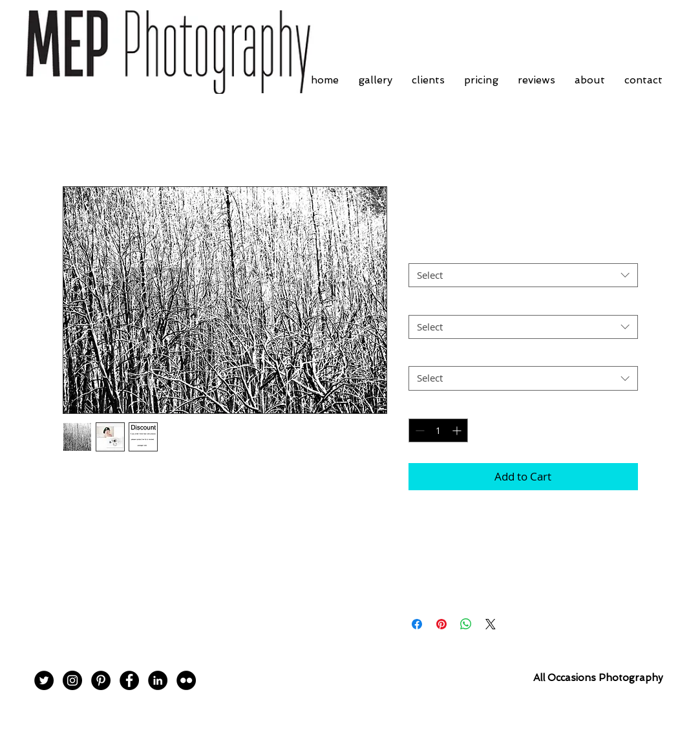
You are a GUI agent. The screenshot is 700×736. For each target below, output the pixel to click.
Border (427, 252)
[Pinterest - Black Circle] (101, 680)
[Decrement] (419, 430)
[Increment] (458, 430)
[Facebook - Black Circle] (129, 680)
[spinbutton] (438, 430)
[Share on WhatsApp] (466, 624)
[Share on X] (491, 624)
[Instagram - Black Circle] (72, 680)
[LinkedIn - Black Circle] (158, 680)
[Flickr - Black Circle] (186, 680)
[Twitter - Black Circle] (44, 680)
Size (421, 303)
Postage (429, 355)
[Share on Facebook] (417, 624)
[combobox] (523, 276)
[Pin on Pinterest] (441, 624)
